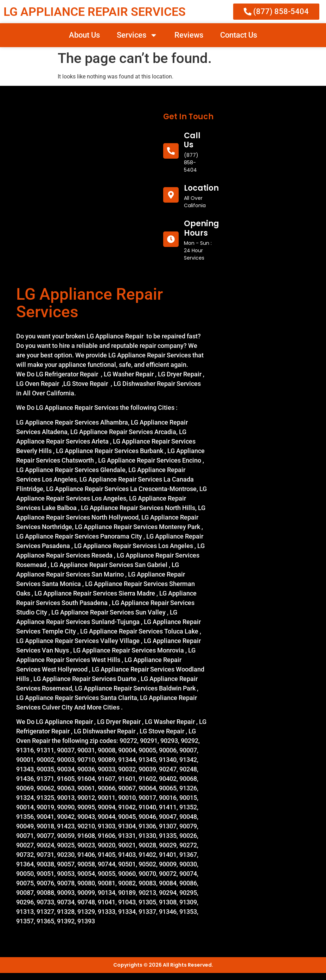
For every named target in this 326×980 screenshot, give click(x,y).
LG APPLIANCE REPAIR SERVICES (95, 12)
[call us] (171, 151)
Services (137, 35)
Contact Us (239, 35)
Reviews (189, 35)
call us (192, 140)
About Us (84, 35)
